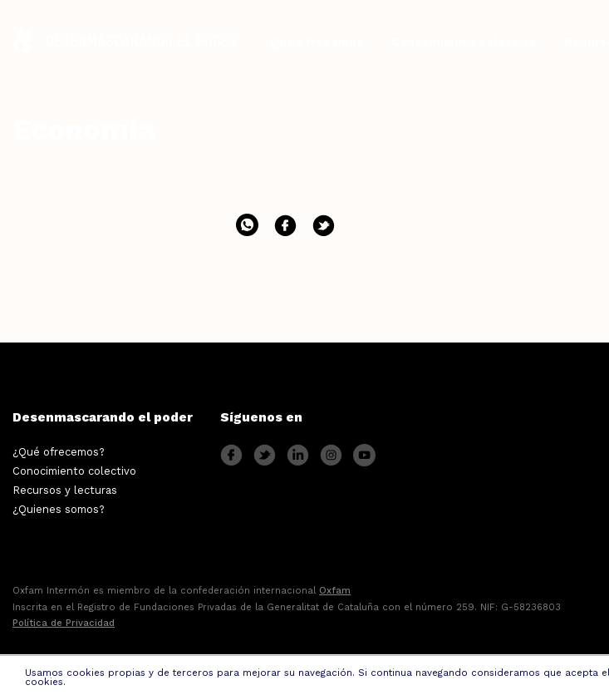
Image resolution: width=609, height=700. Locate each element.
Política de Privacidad (64, 623)
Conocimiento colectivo (464, 42)
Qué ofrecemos (317, 42)
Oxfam (335, 591)
